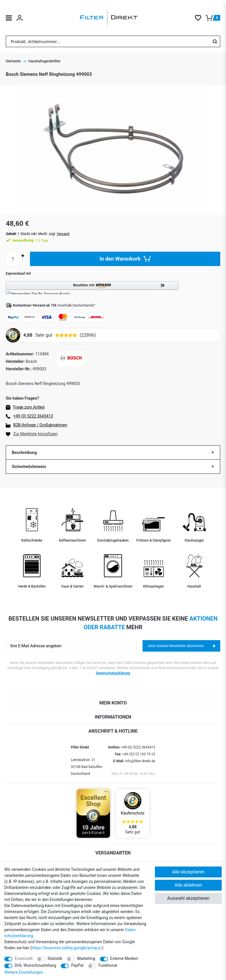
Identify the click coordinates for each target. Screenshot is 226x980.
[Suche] (215, 41)
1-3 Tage (30, 240)
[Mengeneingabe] (13, 259)
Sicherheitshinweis (29, 467)
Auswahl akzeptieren (188, 898)
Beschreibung (24, 453)
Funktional (108, 965)
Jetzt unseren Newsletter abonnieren (181, 646)
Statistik (55, 958)
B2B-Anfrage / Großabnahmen (40, 425)
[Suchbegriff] (108, 41)
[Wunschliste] (200, 18)
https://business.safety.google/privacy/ (67, 948)
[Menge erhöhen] (23, 256)
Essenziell (24, 958)
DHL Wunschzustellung (35, 965)
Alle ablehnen (188, 885)
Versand (63, 234)
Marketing (86, 958)
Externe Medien (124, 958)
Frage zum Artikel (29, 407)
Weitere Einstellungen (24, 972)
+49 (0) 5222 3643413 (33, 416)
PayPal (77, 965)
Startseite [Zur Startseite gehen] (13, 61)
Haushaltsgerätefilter (45, 61)
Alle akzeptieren (188, 872)
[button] (113, 288)
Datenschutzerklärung (113, 673)
